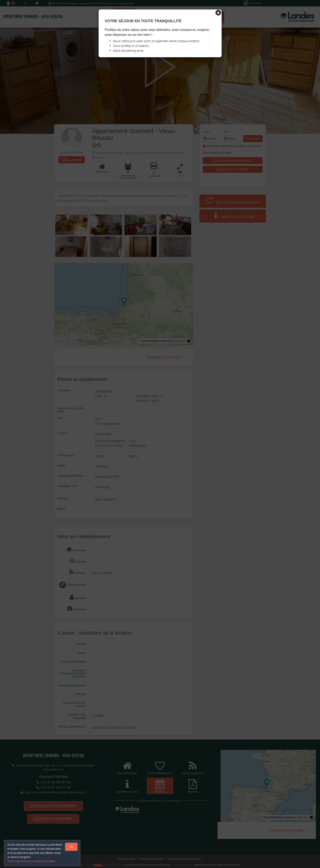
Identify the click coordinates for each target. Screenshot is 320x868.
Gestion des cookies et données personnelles (31, 861)
